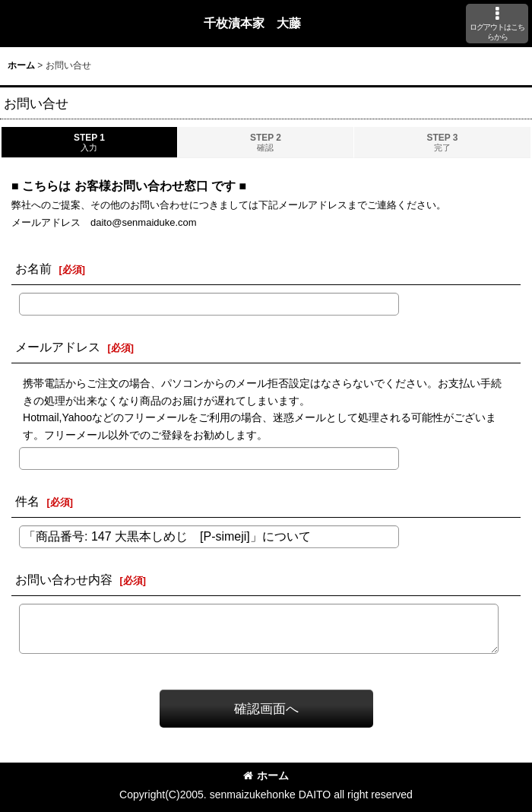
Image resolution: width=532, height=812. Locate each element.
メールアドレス (58, 347)
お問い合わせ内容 (64, 579)
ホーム (266, 776)
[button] (497, 24)
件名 (27, 501)
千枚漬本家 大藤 (252, 23)
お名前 (33, 268)
